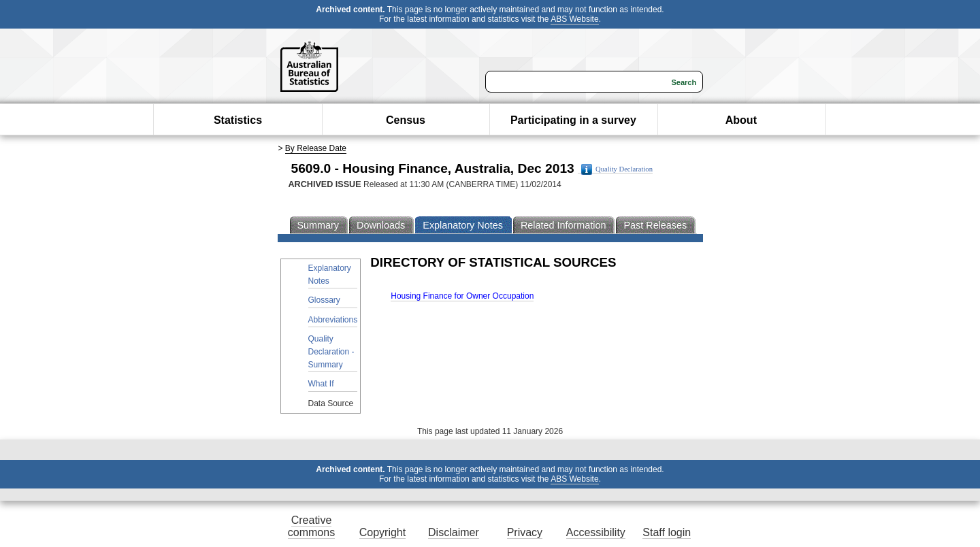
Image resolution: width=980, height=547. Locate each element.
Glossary (324, 300)
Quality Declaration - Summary (331, 352)
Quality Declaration (617, 169)
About (741, 120)
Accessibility (596, 532)
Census (406, 120)
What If (321, 384)
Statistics (238, 120)
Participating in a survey (573, 120)
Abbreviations (333, 320)
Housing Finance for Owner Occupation (462, 296)
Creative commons (311, 526)
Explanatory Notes (330, 275)
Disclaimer (454, 532)
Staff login (667, 532)
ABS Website (574, 19)
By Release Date (316, 148)
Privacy (525, 532)
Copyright (382, 532)
